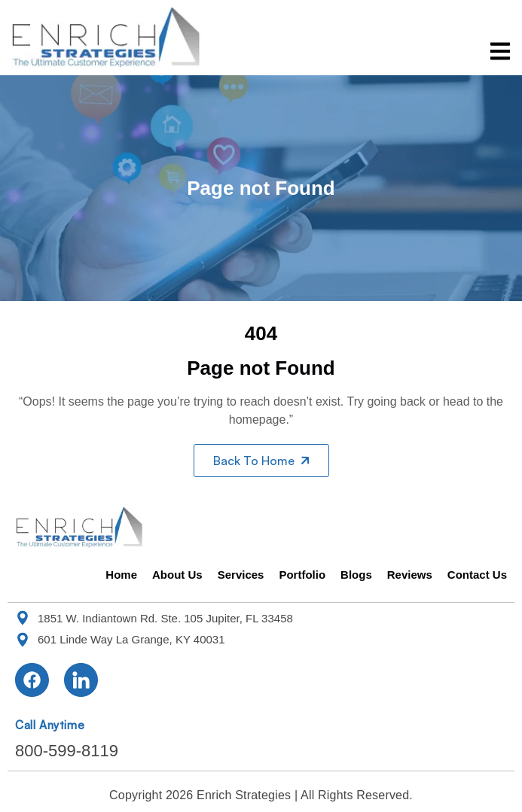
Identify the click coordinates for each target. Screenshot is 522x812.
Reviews (410, 575)
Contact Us (477, 575)
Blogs (356, 575)
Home (121, 575)
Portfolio (302, 575)
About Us (177, 575)
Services (241, 575)
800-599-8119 (67, 751)
